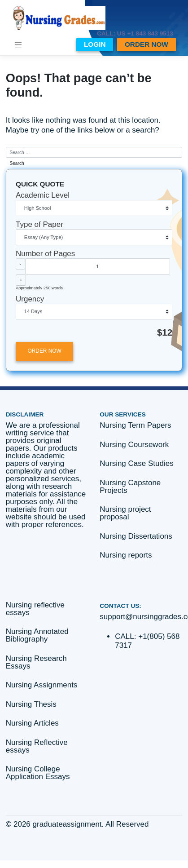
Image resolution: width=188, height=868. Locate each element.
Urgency (30, 299)
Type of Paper (39, 224)
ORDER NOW (146, 44)
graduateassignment (67, 824)
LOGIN (95, 44)
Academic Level (43, 195)
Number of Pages (45, 254)
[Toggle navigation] (18, 44)
